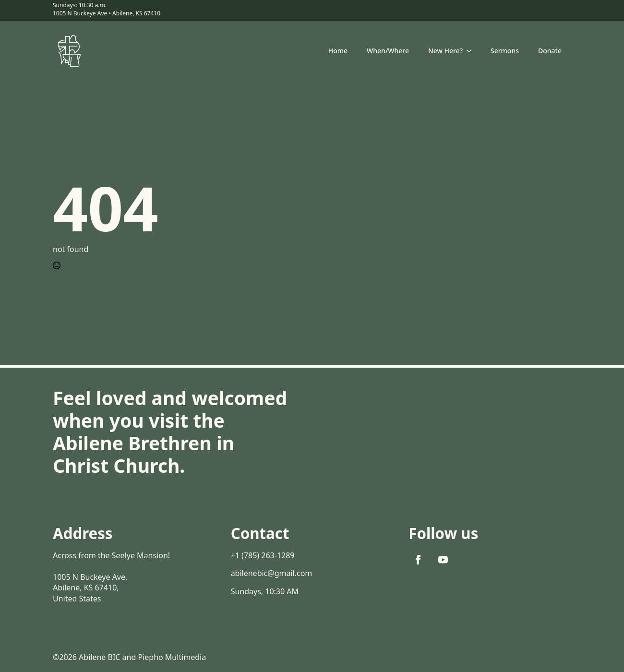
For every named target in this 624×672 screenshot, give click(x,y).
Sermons (505, 51)
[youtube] (443, 560)
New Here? (445, 51)
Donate (550, 51)
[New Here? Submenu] (472, 51)
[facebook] (418, 560)
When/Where (388, 51)
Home (338, 51)
